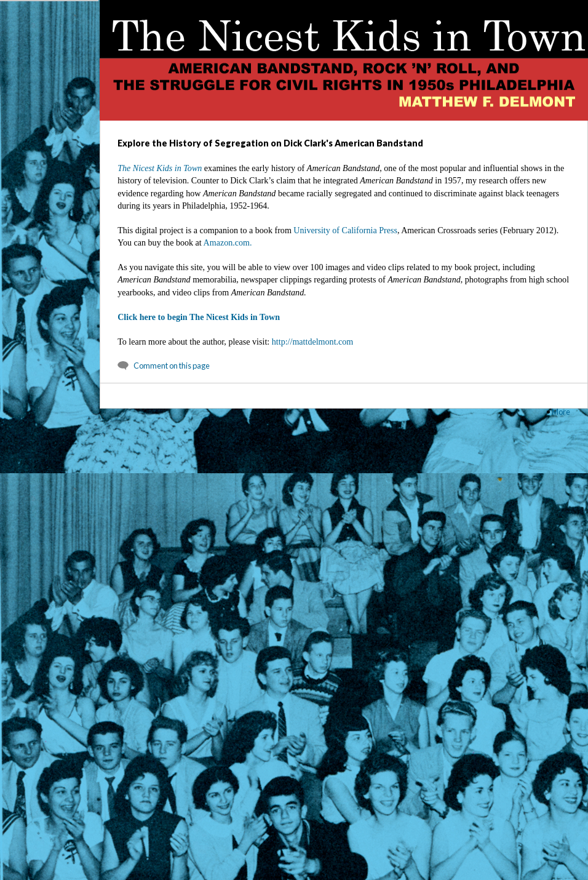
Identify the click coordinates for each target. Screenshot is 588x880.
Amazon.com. (228, 242)
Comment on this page (172, 366)
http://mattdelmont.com (313, 342)
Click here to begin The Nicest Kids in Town (199, 317)
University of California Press (345, 230)
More (561, 412)
